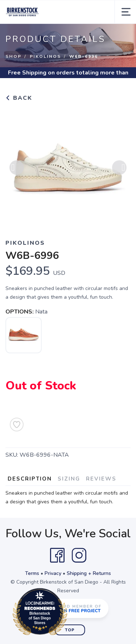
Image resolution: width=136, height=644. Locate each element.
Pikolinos (45, 56)
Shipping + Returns (89, 573)
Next (119, 170)
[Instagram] (79, 555)
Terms (32, 573)
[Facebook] (57, 555)
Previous (17, 170)
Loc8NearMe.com (72, 613)
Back (19, 98)
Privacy (53, 573)
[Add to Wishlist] (17, 425)
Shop (13, 56)
